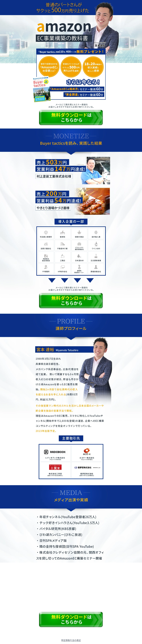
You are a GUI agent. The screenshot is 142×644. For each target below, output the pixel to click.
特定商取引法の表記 (71, 640)
